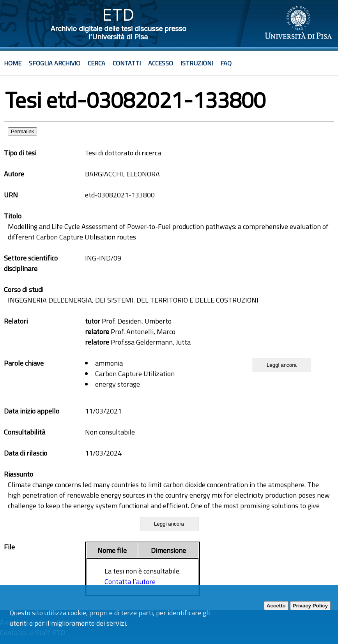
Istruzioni (197, 63)
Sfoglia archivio (55, 63)
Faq (226, 63)
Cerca (96, 63)
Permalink (22, 131)
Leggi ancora (282, 365)
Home (13, 63)
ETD (118, 15)
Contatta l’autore (130, 582)
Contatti (127, 63)
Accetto (276, 606)
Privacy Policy (310, 606)
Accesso (161, 63)
